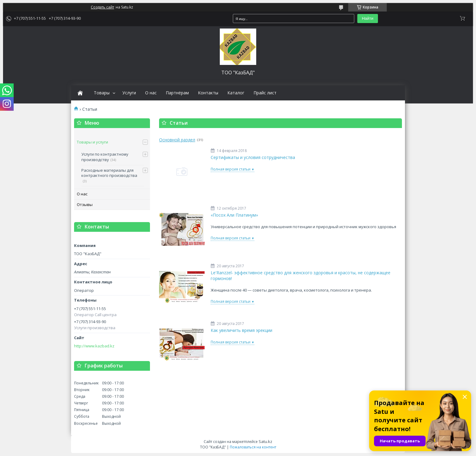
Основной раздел (177, 140)
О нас (151, 93)
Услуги (129, 93)
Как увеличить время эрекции (241, 330)
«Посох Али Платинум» (234, 215)
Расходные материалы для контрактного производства (109, 173)
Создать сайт (102, 7)
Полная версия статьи (231, 169)
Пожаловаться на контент (253, 447)
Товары (102, 93)
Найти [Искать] (368, 18)
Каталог (236, 93)
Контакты (208, 93)
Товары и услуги (92, 142)
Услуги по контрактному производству (105, 157)
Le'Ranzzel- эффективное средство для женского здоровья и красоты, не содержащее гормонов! (301, 276)
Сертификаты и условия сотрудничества (253, 157)
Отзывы (85, 204)
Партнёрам (177, 93)
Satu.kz (265, 441)
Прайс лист (265, 93)
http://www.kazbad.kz (94, 346)
